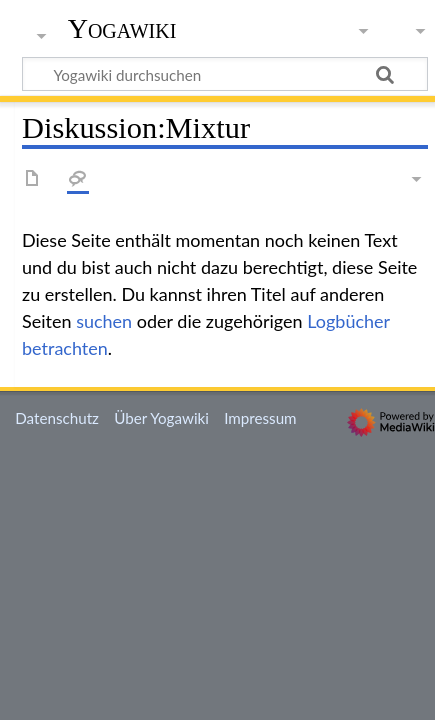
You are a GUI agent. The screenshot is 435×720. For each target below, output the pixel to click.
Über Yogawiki (161, 418)
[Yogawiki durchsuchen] (225, 74)
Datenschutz (57, 418)
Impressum (260, 418)
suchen (104, 321)
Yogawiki (122, 29)
